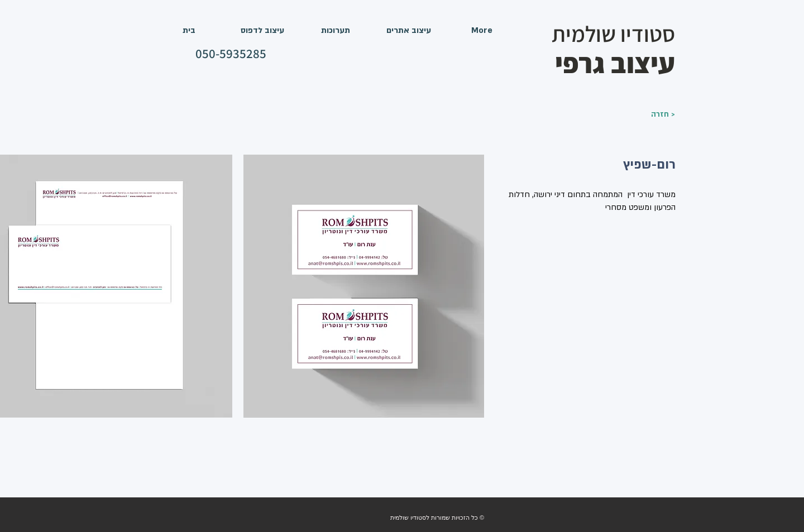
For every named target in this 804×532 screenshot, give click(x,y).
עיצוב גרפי (615, 63)
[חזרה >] (647, 114)
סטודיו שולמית (613, 33)
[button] (364, 286)
